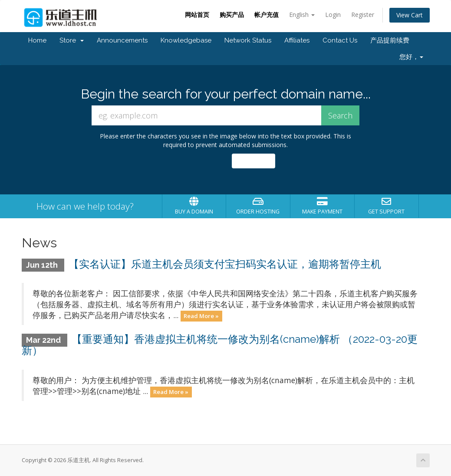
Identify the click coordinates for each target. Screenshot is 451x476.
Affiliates (297, 40)
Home (37, 40)
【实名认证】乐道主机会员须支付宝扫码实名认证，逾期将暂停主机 (225, 264)
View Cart (410, 15)
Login (333, 15)
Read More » (201, 316)
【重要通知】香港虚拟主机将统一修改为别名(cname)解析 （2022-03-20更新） (220, 345)
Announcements (122, 40)
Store (72, 40)
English (302, 15)
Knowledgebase (186, 40)
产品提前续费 (390, 40)
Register (363, 15)
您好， (411, 57)
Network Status (248, 40)
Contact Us (340, 40)
